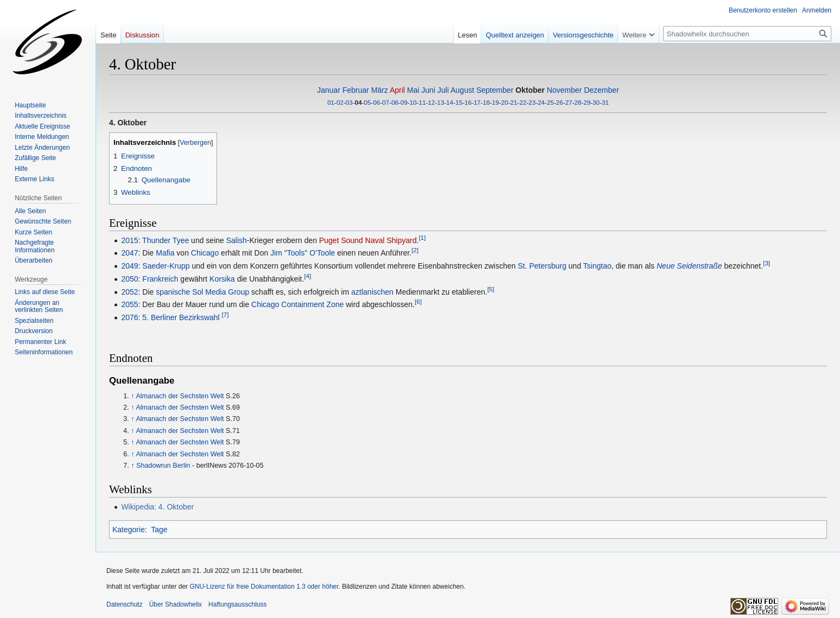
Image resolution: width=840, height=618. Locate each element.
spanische (173, 292)
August (462, 90)
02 (340, 102)
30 (596, 102)
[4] (307, 276)
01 (331, 102)
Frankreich (160, 279)
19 (496, 102)
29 (587, 102)
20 (504, 102)
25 (551, 102)
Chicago (205, 253)
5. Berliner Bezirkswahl (181, 317)
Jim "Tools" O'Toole (303, 253)
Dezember (602, 90)
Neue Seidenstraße (689, 266)
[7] (225, 315)
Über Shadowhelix (176, 604)
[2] (415, 250)
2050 (129, 279)
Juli (443, 90)
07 (386, 102)
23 (532, 102)
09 (404, 102)
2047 (129, 253)
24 (541, 102)
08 (395, 102)
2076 (129, 317)
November (565, 90)
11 (422, 102)
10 (413, 102)
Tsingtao (597, 266)
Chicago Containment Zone (297, 304)
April (397, 90)
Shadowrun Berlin (163, 466)
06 (376, 102)
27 (568, 102)
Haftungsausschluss (237, 604)
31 (605, 102)
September (495, 90)
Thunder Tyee (166, 240)
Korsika (222, 279)
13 (440, 102)
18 (486, 102)
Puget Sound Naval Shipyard (368, 240)
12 (432, 102)
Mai (413, 90)
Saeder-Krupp (166, 266)
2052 (129, 292)
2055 (129, 304)
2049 (129, 266)
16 (468, 102)
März (380, 90)
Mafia (165, 253)
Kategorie (129, 530)
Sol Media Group (221, 292)
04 (358, 102)
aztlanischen (372, 292)
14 (450, 102)
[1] (422, 237)
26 (560, 102)
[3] (766, 263)
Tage (159, 530)
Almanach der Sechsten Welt (180, 396)
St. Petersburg (542, 266)
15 (459, 102)
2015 (129, 240)
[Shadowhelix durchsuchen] (747, 34)
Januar (329, 90)
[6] (418, 302)
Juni (429, 90)
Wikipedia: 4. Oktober (157, 507)
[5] (491, 289)
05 (368, 102)
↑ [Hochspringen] (132, 396)
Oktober (530, 90)
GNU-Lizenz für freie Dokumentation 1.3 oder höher (264, 587)
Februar (356, 90)
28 (578, 102)
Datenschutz (125, 604)
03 (349, 102)
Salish (237, 240)
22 (523, 102)
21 (514, 102)
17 (477, 102)
